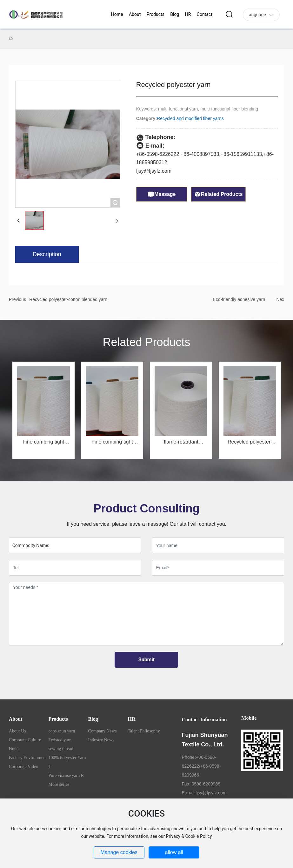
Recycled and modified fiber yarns (190, 118)
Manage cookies (119, 852)
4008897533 (205, 154)
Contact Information (204, 720)
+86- (186, 154)
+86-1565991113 (240, 154)
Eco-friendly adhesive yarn (239, 299)
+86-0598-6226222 (158, 154)
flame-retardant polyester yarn (181, 444)
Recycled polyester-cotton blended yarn (68, 299)
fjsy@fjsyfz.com (154, 171)
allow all (174, 852)
